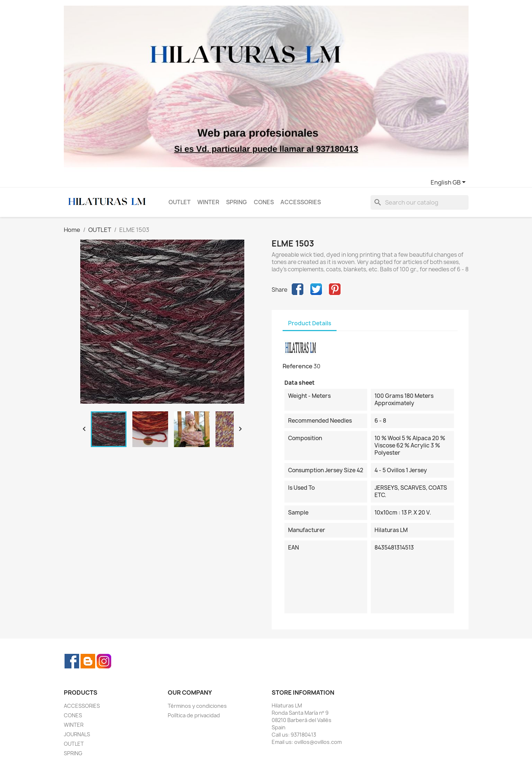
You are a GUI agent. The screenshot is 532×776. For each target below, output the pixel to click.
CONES (264, 202)
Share (298, 289)
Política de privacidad (194, 715)
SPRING (236, 202)
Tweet (316, 289)
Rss (88, 661)
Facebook (72, 661)
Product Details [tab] (310, 323)
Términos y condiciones (197, 706)
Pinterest (335, 289)
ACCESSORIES (301, 202)
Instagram (104, 661)
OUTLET (180, 202)
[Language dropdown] (449, 183)
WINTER (208, 202)
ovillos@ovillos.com (318, 742)
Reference (298, 366)
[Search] (420, 202)
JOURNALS (77, 734)
